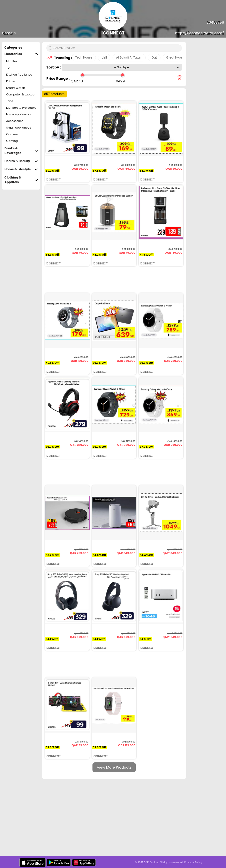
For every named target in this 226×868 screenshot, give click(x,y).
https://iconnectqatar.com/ (200, 33)
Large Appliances (19, 114)
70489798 (215, 22)
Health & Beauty (21, 161)
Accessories (15, 121)
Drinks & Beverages (21, 151)
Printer (11, 81)
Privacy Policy (193, 862)
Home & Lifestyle (21, 169)
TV (8, 68)
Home (9, 33)
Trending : (62, 58)
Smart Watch (16, 88)
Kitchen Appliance (19, 75)
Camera (12, 134)
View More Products (114, 767)
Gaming (12, 141)
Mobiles (12, 61)
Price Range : (58, 79)
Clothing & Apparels (21, 180)
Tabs (10, 101)
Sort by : (54, 67)
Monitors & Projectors (21, 108)
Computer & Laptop (20, 94)
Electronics (21, 54)
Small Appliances (19, 128)
